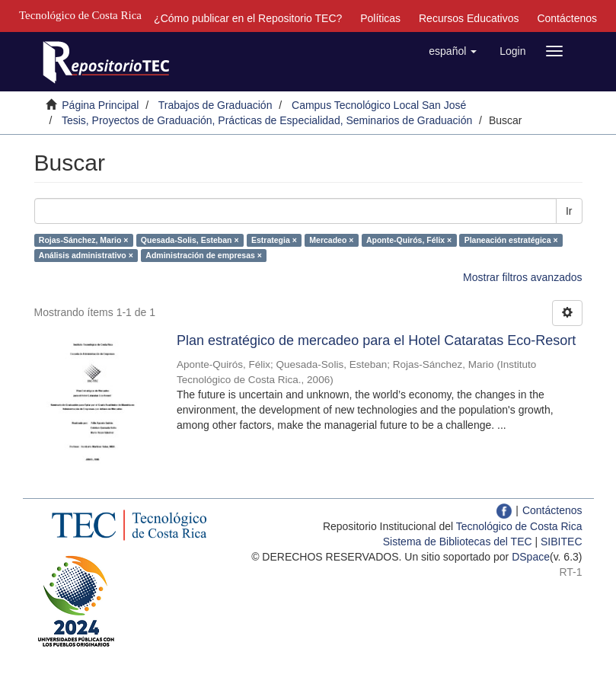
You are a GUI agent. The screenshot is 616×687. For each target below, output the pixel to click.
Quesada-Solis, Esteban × (190, 240)
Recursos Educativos (469, 18)
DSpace (531, 557)
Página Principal (100, 105)
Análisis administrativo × (86, 255)
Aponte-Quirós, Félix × (409, 240)
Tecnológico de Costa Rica (519, 526)
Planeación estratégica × (511, 240)
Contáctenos (567, 18)
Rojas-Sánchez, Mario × (84, 240)
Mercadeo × (331, 240)
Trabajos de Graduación (215, 105)
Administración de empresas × (204, 255)
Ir (569, 211)
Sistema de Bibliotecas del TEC (458, 542)
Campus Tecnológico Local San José (379, 105)
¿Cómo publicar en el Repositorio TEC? (248, 18)
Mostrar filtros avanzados (522, 277)
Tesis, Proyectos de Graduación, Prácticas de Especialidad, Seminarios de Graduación (267, 120)
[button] (453, 51)
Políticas (380, 18)
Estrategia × (274, 240)
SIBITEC (561, 542)
